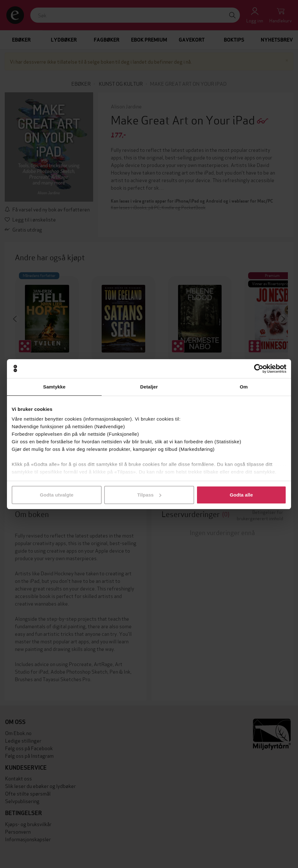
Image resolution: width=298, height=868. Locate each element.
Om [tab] (244, 387)
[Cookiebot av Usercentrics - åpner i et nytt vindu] (259, 369)
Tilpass (149, 495)
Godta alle (241, 495)
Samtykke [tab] (54, 387)
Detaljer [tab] (149, 387)
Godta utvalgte (57, 495)
